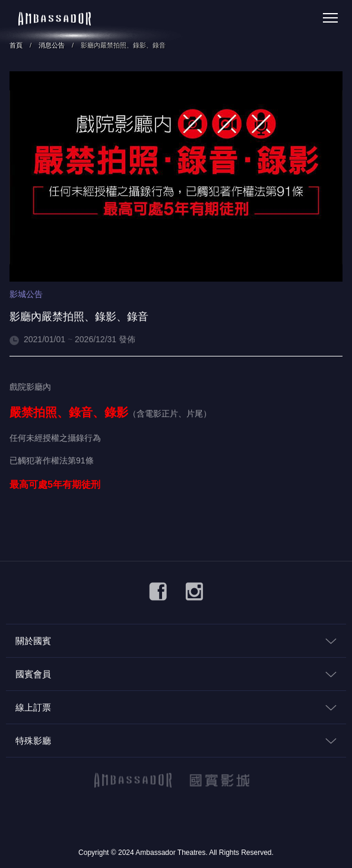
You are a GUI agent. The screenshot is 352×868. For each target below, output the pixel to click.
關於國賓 (33, 641)
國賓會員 (33, 674)
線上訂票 (33, 707)
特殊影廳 (33, 741)
